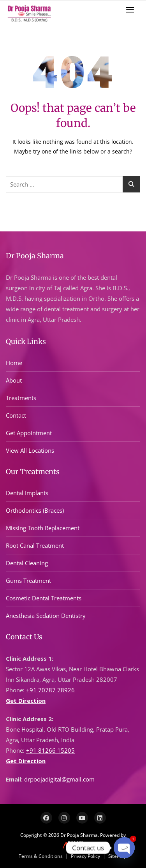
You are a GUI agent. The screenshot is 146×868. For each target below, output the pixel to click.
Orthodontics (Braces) (35, 510)
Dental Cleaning (27, 563)
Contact (16, 415)
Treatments (21, 398)
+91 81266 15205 (50, 750)
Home (14, 363)
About (14, 380)
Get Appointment (29, 433)
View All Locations (30, 450)
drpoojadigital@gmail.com (59, 779)
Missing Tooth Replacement (43, 528)
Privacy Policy (85, 856)
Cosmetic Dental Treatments (44, 598)
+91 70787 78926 (50, 690)
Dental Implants (27, 493)
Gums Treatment (28, 580)
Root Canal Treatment (35, 545)
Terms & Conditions (41, 856)
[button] (132, 10)
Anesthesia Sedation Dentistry (46, 616)
